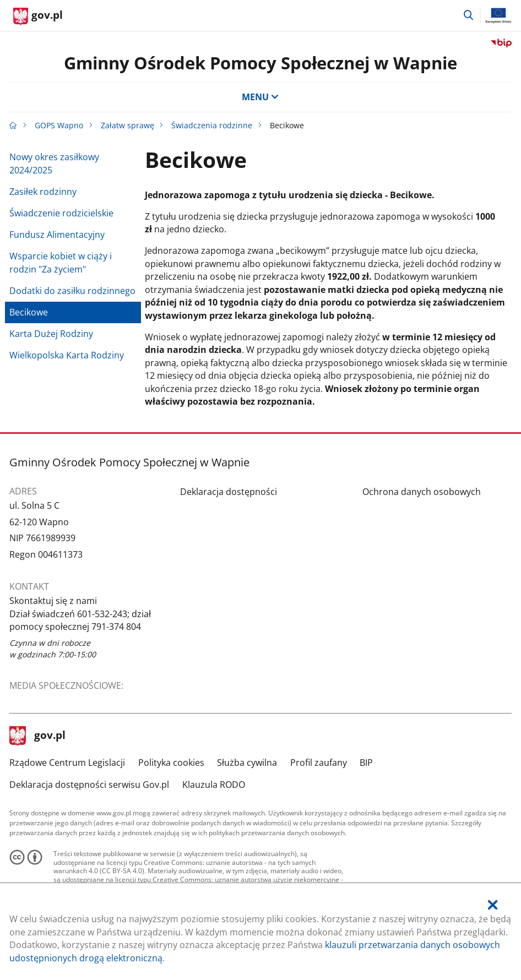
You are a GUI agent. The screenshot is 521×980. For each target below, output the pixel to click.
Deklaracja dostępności (229, 492)
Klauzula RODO (214, 785)
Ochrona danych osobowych (422, 492)
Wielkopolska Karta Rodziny (67, 355)
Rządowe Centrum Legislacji (67, 763)
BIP (366, 763)
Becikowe (29, 312)
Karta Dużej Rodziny (51, 334)
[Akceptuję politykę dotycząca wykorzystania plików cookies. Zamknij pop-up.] (493, 905)
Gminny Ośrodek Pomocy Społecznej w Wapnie (260, 63)
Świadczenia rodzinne (212, 125)
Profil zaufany (319, 763)
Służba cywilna (247, 763)
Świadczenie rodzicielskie (61, 213)
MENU (260, 97)
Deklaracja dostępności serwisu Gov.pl (89, 785)
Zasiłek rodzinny (43, 192)
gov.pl (37, 736)
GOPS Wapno (59, 125)
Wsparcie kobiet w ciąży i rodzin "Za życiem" (61, 262)
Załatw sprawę (127, 125)
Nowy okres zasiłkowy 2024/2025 (54, 163)
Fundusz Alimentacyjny (57, 235)
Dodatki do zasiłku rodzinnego (72, 291)
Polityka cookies (171, 763)
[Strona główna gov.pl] (38, 17)
